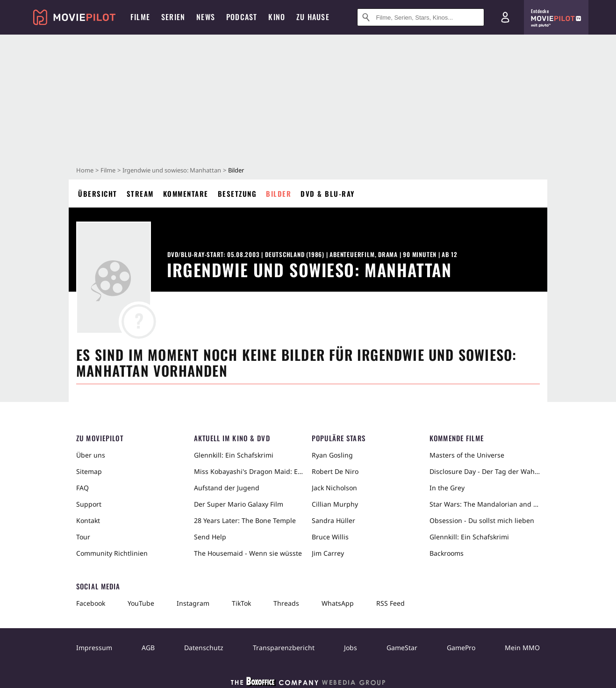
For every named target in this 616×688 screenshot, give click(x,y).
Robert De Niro (335, 471)
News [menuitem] (206, 17)
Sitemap (89, 471)
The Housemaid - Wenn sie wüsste (248, 553)
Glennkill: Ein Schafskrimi (234, 455)
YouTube (141, 603)
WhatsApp (338, 603)
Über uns (91, 455)
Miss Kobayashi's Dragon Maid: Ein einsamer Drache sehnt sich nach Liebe (249, 471)
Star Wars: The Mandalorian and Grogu (485, 504)
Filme (108, 170)
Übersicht (98, 193)
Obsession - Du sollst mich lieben (482, 520)
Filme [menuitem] (140, 17)
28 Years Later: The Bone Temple (245, 520)
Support (89, 504)
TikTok (241, 603)
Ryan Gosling (332, 455)
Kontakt (88, 520)
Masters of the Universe (467, 455)
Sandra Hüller (333, 520)
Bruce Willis (330, 537)
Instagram (193, 603)
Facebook (91, 603)
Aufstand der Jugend (227, 488)
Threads (286, 603)
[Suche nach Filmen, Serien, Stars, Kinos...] (421, 17)
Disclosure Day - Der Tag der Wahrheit (485, 471)
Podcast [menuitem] (242, 17)
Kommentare (186, 193)
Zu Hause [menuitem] (313, 17)
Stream (140, 193)
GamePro (461, 648)
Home (85, 170)
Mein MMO (522, 648)
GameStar (402, 648)
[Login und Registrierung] (505, 17)
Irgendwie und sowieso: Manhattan (172, 170)
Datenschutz (204, 648)
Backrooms (447, 553)
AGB (148, 648)
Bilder (279, 193)
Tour (83, 537)
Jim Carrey (328, 553)
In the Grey (447, 488)
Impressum (94, 648)
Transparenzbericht (284, 648)
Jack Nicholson (334, 488)
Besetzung (237, 193)
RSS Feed (390, 603)
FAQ (82, 488)
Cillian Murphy (335, 504)
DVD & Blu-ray (328, 193)
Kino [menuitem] (277, 17)
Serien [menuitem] (173, 17)
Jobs (351, 648)
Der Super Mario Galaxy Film (239, 504)
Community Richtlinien (112, 553)
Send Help (210, 537)
